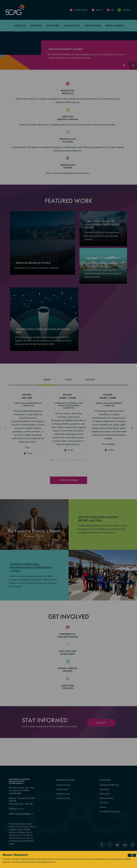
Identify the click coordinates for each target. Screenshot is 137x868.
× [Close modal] (134, 855)
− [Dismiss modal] (130, 855)
